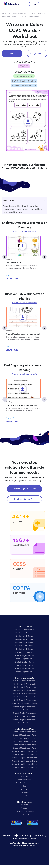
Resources (6, 14)
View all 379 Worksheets (25, 231)
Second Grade (37, 14)
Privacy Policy (24, 835)
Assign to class (37, 53)
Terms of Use (10, 835)
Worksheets (18, 14)
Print (12, 53)
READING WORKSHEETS (24, 81)
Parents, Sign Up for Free (24, 489)
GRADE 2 (24, 66)
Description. (24, 200)
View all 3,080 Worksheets (25, 303)
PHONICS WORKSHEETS (24, 85)
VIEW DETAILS (12, 279)
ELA (27, 14)
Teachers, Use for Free (24, 499)
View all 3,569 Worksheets (25, 374)
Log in (34, 4)
